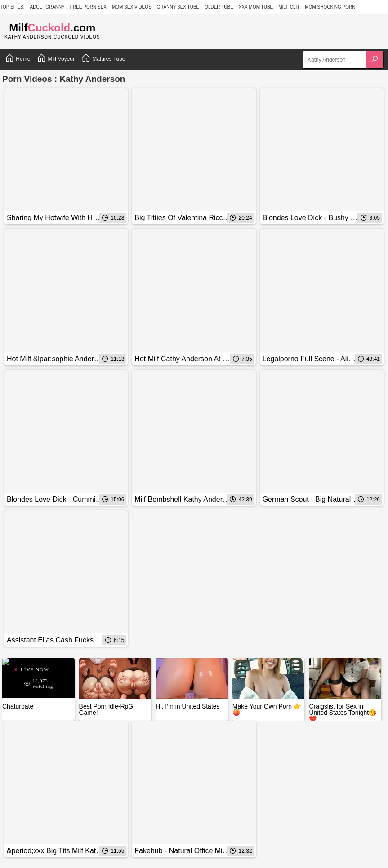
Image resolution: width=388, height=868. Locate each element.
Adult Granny (47, 7)
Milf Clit (289, 7)
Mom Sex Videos (132, 7)
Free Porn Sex (88, 7)
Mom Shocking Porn (330, 7)
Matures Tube (103, 58)
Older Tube (219, 7)
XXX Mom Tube (256, 7)
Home (17, 58)
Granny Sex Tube (178, 7)
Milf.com (52, 28)
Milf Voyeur (56, 58)
